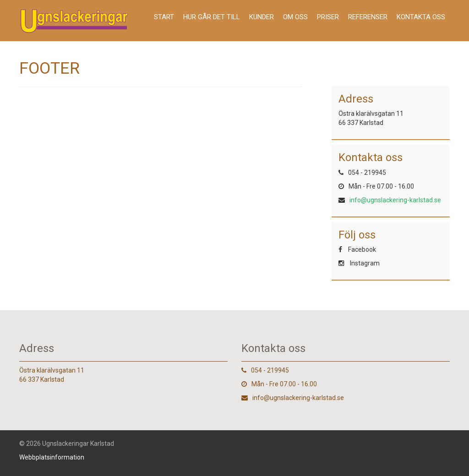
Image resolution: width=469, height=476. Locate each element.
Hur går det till (212, 17)
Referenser (368, 17)
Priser (328, 17)
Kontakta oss (421, 17)
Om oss (295, 17)
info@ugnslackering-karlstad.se (395, 200)
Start (164, 17)
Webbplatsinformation (52, 457)
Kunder (262, 17)
